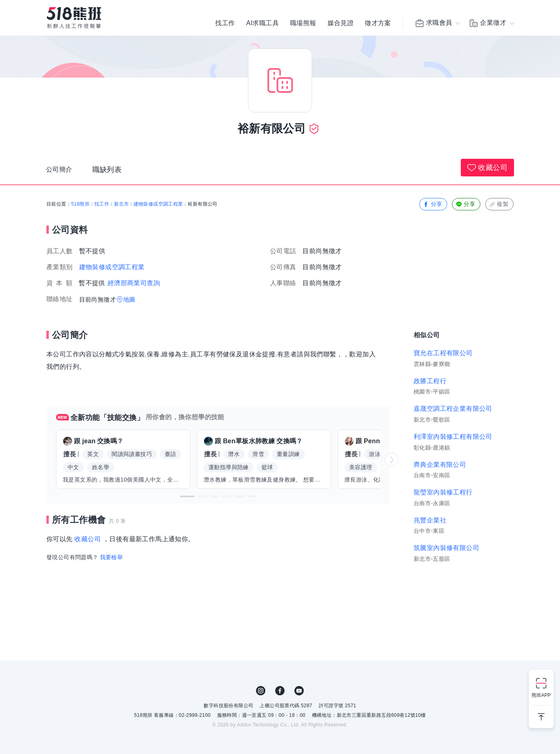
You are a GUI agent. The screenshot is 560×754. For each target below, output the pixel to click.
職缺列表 (110, 172)
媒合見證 (341, 24)
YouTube (299, 691)
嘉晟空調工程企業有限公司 (453, 409)
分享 (433, 204)
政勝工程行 (430, 381)
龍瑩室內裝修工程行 (443, 492)
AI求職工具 (262, 24)
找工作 (225, 24)
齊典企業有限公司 (440, 465)
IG (261, 691)
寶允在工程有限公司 (443, 353)
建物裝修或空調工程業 (158, 204)
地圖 (129, 299)
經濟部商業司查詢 (134, 283)
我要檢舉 (112, 557)
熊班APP (541, 695)
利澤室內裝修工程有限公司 (453, 437)
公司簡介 (61, 172)
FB (280, 691)
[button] (187, 496)
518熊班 (80, 204)
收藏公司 (487, 168)
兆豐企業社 (430, 520)
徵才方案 (378, 24)
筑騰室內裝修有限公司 (446, 548)
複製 (499, 204)
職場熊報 (303, 24)
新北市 (121, 204)
